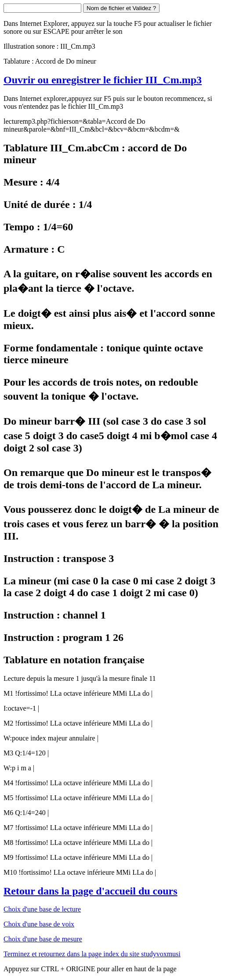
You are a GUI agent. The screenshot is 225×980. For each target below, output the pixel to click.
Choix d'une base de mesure (43, 939)
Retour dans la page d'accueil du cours (91, 891)
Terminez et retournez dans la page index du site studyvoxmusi (92, 954)
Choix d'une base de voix (39, 924)
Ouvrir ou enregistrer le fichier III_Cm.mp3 (103, 80)
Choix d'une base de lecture (42, 909)
